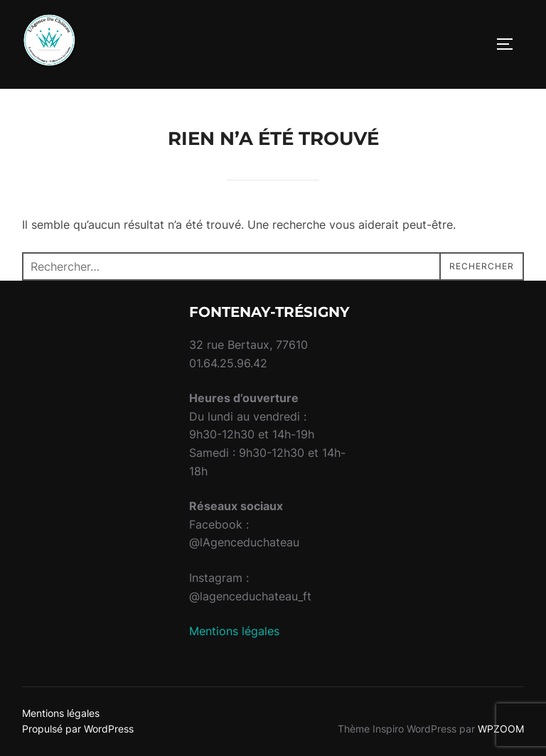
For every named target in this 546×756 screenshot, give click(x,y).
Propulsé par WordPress (78, 729)
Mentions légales (234, 631)
